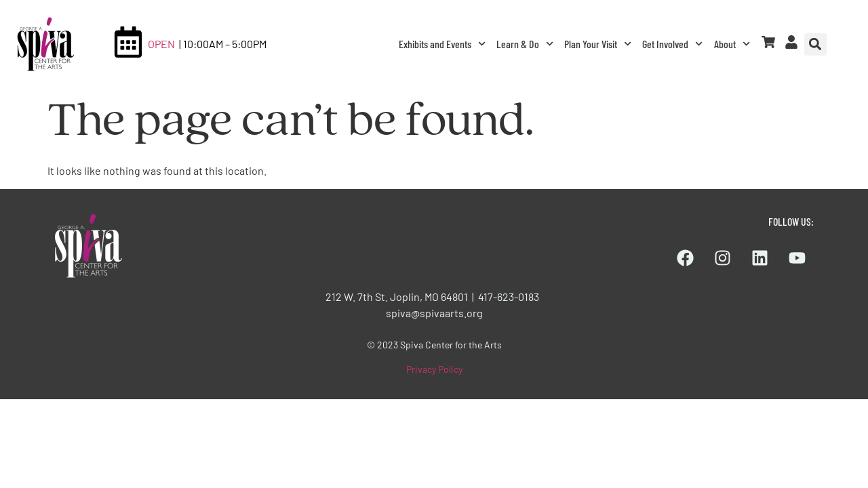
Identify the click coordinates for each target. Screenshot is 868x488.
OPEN (161, 44)
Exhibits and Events (442, 44)
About (732, 44)
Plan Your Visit (598, 44)
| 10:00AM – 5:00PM (223, 44)
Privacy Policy (434, 369)
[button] (815, 44)
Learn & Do (525, 44)
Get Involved (672, 44)
